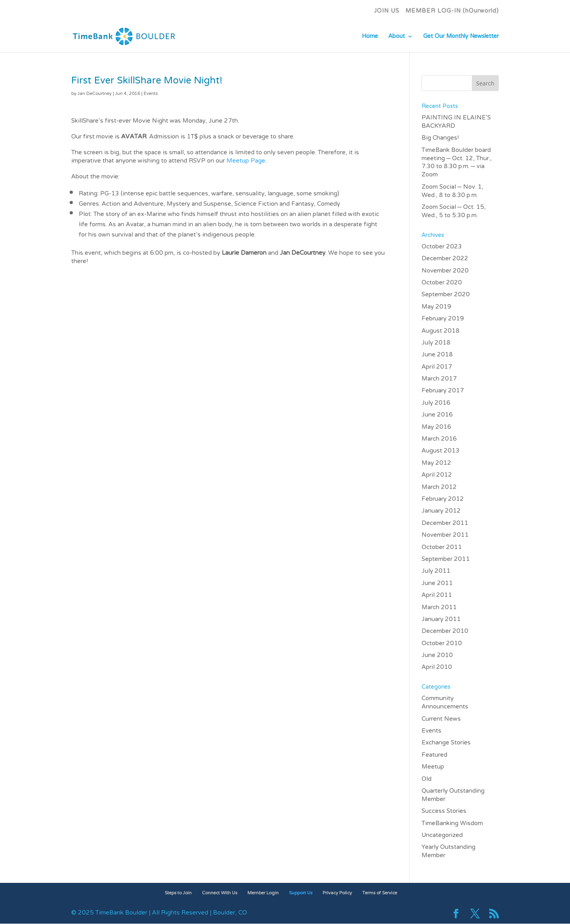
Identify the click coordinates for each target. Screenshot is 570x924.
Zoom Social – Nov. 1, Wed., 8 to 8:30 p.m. (453, 191)
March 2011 (439, 608)
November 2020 (445, 271)
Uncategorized (442, 835)
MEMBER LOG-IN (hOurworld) (452, 13)
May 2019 (436, 307)
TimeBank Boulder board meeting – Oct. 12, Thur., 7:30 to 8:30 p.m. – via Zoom (457, 163)
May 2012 (436, 463)
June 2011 (437, 583)
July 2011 (436, 571)
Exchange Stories (446, 743)
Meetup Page (246, 161)
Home (370, 39)
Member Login (263, 893)
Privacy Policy (337, 893)
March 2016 (439, 439)
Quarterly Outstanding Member (453, 795)
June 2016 (437, 415)
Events (151, 94)
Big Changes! (440, 138)
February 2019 (443, 319)
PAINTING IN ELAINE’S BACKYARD (456, 122)
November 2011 (445, 535)
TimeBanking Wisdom (452, 824)
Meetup (433, 767)
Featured (434, 755)
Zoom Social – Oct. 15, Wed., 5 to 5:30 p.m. (454, 211)
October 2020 (442, 283)
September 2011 (446, 559)
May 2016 (436, 427)
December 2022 (445, 259)
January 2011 (441, 619)
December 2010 (445, 631)
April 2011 (437, 595)
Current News (441, 719)
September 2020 (446, 295)
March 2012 (439, 487)
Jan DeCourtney (95, 94)
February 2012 (443, 499)
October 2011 (442, 547)
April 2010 (437, 667)
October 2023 (442, 247)
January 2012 (441, 511)
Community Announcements (445, 703)
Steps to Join (178, 893)
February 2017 (443, 391)
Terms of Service (380, 893)
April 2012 (437, 475)
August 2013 (441, 451)
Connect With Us (219, 893)
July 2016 (436, 403)
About (397, 39)
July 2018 (436, 343)
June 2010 (437, 655)
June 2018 (437, 355)
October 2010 (442, 644)
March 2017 (439, 379)
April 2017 (437, 367)
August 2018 (441, 331)
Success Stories (444, 811)
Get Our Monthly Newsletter (461, 39)
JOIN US (387, 13)
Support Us (301, 893)
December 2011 (445, 523)
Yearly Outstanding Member (448, 851)
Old (427, 779)
